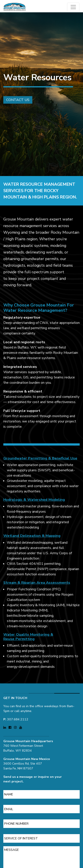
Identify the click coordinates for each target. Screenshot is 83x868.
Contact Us (16, 100)
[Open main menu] (73, 7)
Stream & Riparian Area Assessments (37, 584)
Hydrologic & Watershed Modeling (34, 501)
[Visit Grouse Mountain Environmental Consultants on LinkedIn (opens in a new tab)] (5, 726)
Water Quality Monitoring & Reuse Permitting (28, 638)
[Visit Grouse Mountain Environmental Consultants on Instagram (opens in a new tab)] (16, 726)
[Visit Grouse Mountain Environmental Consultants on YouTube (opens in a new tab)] (21, 726)
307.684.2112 (18, 718)
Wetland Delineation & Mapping (32, 537)
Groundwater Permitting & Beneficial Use (40, 460)
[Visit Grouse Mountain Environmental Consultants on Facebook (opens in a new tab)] (10, 726)
